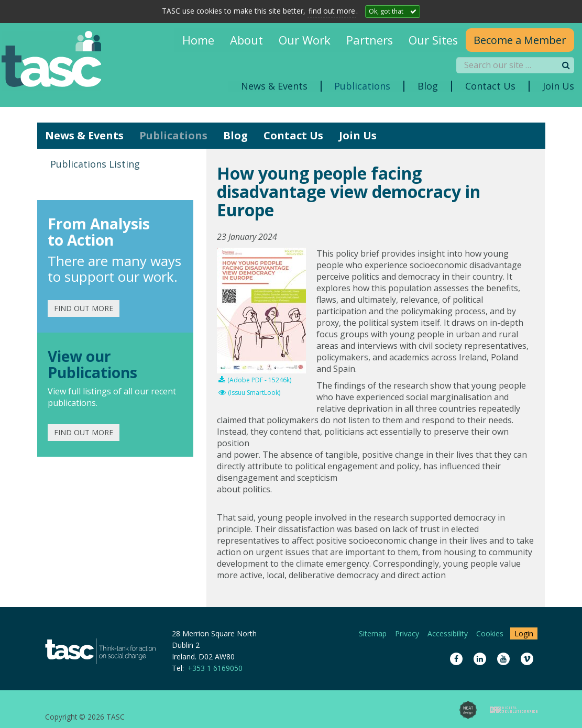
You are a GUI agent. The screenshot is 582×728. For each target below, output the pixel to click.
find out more (332, 11)
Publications (173, 135)
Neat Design (468, 710)
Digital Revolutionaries (514, 710)
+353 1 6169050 (215, 668)
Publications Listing (95, 164)
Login (524, 633)
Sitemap (373, 633)
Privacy (407, 633)
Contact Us (293, 135)
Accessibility (448, 633)
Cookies (490, 633)
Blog (235, 135)
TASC (58, 61)
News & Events (84, 135)
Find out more (84, 308)
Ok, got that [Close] (386, 11)
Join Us (358, 135)
